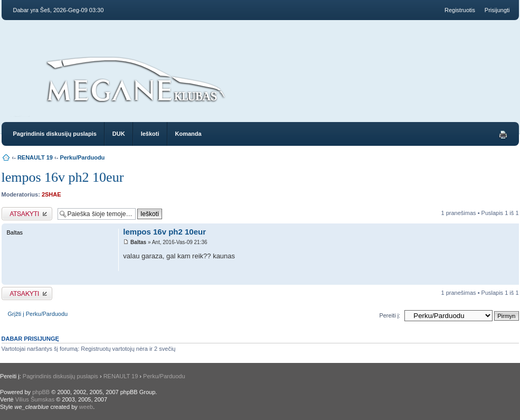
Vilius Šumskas (35, 399)
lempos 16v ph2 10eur (63, 177)
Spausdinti (503, 135)
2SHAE (51, 194)
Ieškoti (150, 134)
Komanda (188, 134)
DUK (119, 134)
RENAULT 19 (35, 157)
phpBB (41, 392)
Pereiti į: (390, 315)
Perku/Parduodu (82, 157)
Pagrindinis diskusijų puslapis (55, 134)
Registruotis (460, 10)
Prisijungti (497, 10)
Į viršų (511, 279)
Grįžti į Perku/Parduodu (38, 314)
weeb (86, 407)
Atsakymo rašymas (27, 214)
